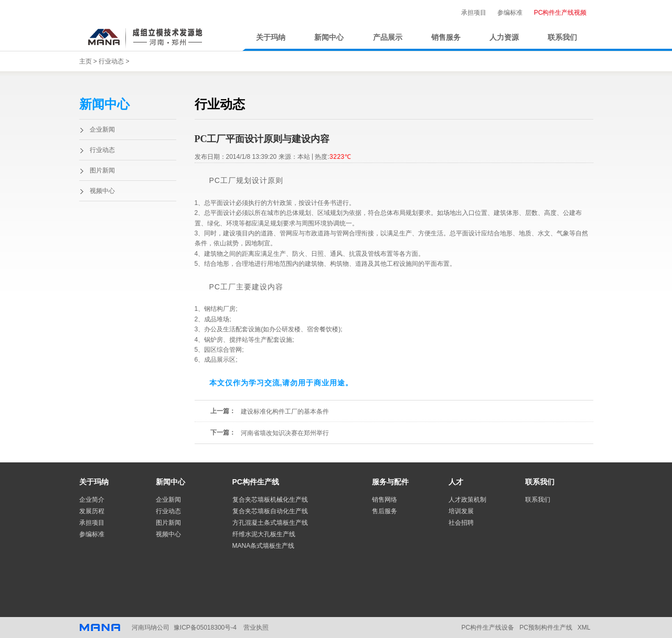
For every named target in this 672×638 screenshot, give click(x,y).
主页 (86, 61)
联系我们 (562, 37)
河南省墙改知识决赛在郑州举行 (285, 433)
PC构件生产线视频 (561, 13)
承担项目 (474, 13)
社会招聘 (461, 523)
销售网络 (385, 500)
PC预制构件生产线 (546, 628)
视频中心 (102, 191)
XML (584, 628)
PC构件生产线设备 (488, 628)
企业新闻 (102, 129)
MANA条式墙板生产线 (264, 546)
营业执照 (256, 628)
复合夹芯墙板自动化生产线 (270, 511)
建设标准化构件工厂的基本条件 (285, 412)
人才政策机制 (467, 500)
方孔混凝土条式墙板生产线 (270, 523)
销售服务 (446, 37)
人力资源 (504, 37)
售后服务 (385, 511)
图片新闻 (102, 170)
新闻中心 (329, 37)
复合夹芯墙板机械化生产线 (270, 500)
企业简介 (92, 500)
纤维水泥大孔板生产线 (264, 534)
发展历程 (92, 511)
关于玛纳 (271, 37)
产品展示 (388, 37)
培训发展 (461, 511)
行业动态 (111, 61)
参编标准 (510, 13)
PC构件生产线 (256, 482)
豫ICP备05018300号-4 (205, 628)
